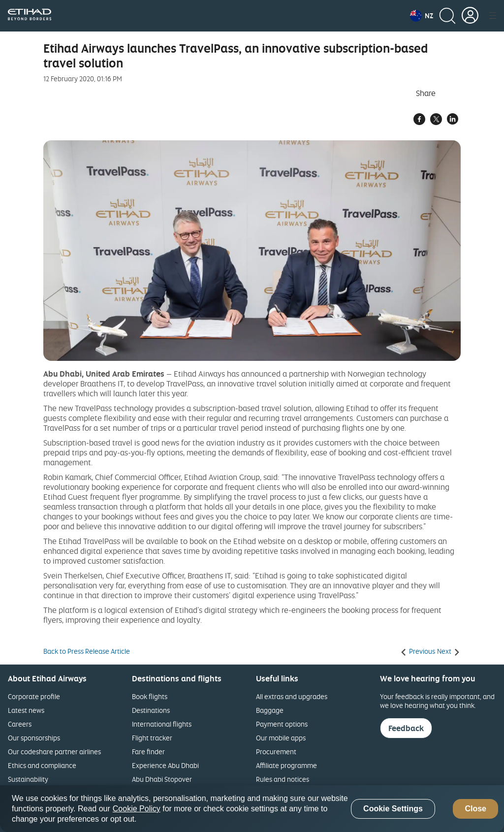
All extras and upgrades (292, 696)
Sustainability (28, 779)
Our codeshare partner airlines (54, 752)
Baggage (270, 710)
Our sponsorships (34, 738)
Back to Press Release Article (87, 651)
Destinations (151, 710)
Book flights (150, 696)
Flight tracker (152, 738)
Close (475, 809)
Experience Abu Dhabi (165, 765)
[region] (252, 809)
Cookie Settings (393, 809)
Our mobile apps (281, 738)
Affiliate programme (286, 765)
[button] (422, 16)
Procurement (276, 752)
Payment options (282, 724)
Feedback (406, 728)
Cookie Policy (137, 809)
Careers (20, 724)
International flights (162, 724)
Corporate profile (34, 696)
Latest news (26, 710)
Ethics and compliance (42, 765)
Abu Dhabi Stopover (162, 779)
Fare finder (148, 752)
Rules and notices (283, 779)
